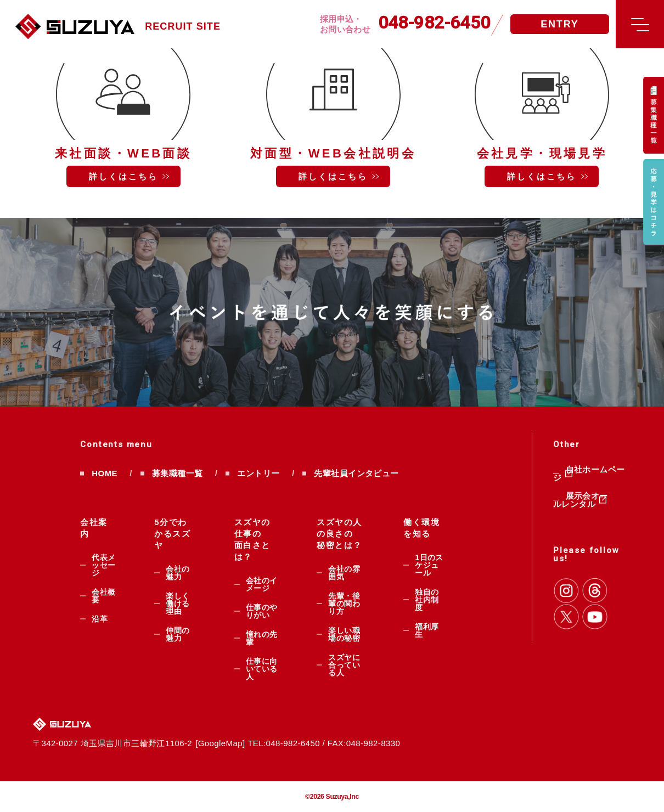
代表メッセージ (103, 565)
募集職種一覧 (178, 473)
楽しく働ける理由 (178, 604)
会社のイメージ (262, 584)
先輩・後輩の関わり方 (344, 604)
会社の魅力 (178, 573)
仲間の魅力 (178, 634)
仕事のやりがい (262, 611)
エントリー (258, 473)
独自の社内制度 (427, 600)
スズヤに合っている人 (344, 665)
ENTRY (559, 24)
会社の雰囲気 (344, 573)
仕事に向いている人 (262, 669)
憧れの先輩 (262, 638)
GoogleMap (220, 743)
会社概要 (103, 596)
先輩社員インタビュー (356, 473)
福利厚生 (427, 630)
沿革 (100, 619)
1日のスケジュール (429, 565)
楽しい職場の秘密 (344, 634)
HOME (105, 473)
